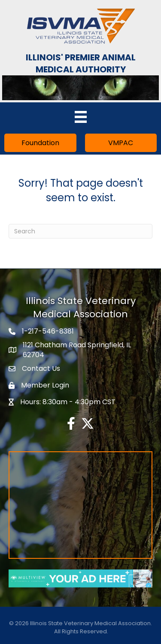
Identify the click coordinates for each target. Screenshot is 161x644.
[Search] (80, 231)
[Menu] (81, 117)
